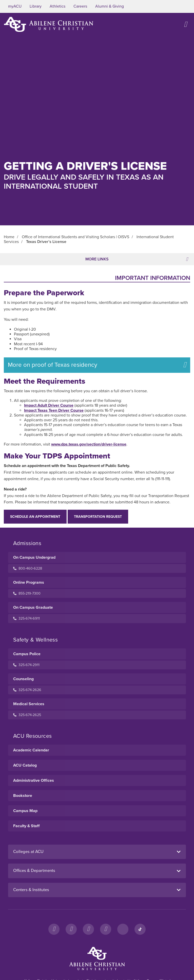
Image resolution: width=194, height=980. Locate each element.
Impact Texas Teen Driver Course (54, 410)
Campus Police (27, 654)
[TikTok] (140, 929)
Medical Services (29, 704)
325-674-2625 (27, 715)
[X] (88, 929)
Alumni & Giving (110, 6)
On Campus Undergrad (34, 557)
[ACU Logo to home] (49, 24)
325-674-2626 (27, 690)
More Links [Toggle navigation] (137, 259)
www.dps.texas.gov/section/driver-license (89, 444)
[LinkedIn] (123, 929)
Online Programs (29, 582)
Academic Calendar (31, 750)
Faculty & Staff (26, 826)
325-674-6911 (26, 618)
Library (36, 6)
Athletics (57, 6)
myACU (15, 6)
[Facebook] (54, 929)
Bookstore (23, 796)
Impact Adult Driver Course (49, 405)
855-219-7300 (27, 593)
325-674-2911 (26, 665)
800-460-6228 (28, 568)
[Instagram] (71, 929)
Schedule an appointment (35, 517)
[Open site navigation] (185, 24)
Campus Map (25, 811)
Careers (80, 6)
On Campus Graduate (33, 607)
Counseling (23, 679)
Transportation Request (98, 517)
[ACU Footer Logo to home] (97, 959)
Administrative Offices (34, 780)
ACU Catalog (25, 765)
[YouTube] (106, 929)
